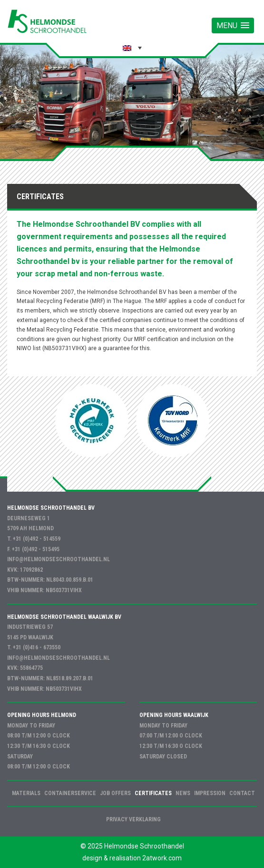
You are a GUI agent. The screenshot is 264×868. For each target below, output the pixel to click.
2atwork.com (162, 858)
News (183, 793)
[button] (233, 25)
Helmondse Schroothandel (144, 846)
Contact (242, 793)
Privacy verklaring (133, 819)
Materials (26, 793)
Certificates (153, 793)
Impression (210, 793)
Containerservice (70, 793)
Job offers (115, 793)
